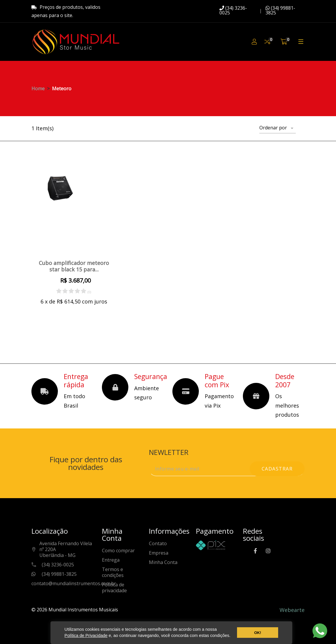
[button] (232, 636)
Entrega (111, 560)
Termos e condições (113, 572)
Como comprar (118, 551)
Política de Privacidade (86, 635)
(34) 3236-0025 (233, 10)
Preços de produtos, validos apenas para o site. (66, 11)
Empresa (159, 553)
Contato (158, 544)
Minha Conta (163, 562)
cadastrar (277, 469)
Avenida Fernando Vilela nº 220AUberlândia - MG (66, 549)
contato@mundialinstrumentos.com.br (74, 584)
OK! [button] (258, 633)
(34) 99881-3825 (280, 10)
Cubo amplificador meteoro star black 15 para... (74, 266)
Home (38, 89)
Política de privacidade (114, 588)
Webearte (292, 610)
